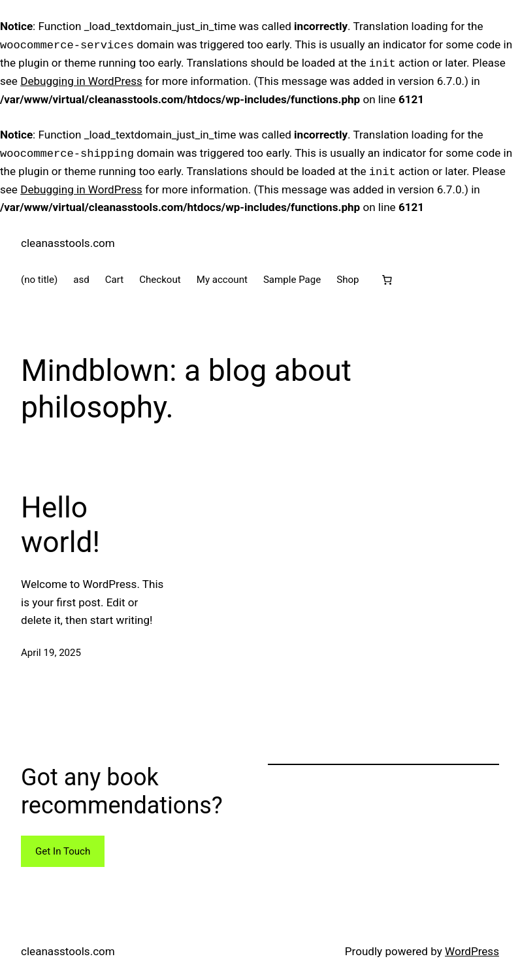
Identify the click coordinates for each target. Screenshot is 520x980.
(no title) (39, 280)
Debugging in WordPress (81, 81)
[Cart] (387, 280)
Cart (114, 280)
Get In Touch (63, 851)
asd (81, 280)
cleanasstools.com (68, 243)
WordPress (472, 951)
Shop (348, 280)
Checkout (160, 280)
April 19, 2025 (51, 653)
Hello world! (60, 525)
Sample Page (292, 280)
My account (222, 280)
